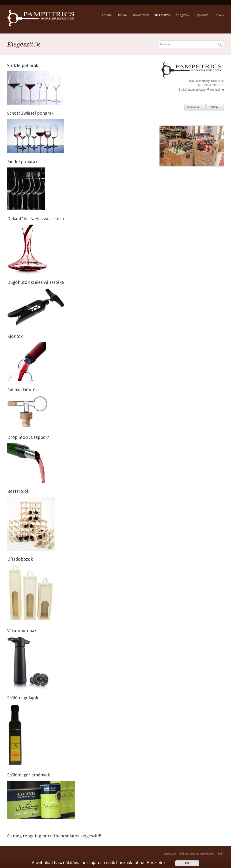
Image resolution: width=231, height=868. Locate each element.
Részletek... (158, 863)
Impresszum (170, 854)
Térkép (219, 15)
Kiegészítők (162, 15)
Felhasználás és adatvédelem (198, 854)
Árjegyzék (182, 15)
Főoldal (107, 15)
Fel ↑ (221, 854)
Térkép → (215, 107)
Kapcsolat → (195, 107)
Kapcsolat (202, 15)
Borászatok (141, 15)
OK (187, 863)
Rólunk (123, 15)
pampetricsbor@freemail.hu (206, 90)
